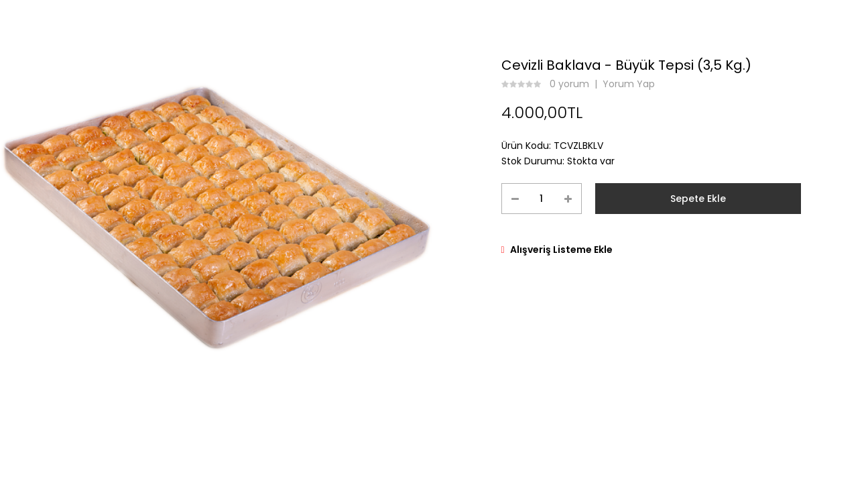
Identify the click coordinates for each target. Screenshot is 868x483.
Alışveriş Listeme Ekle (561, 250)
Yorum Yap (629, 84)
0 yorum (569, 84)
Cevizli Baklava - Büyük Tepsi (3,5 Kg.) (626, 65)
